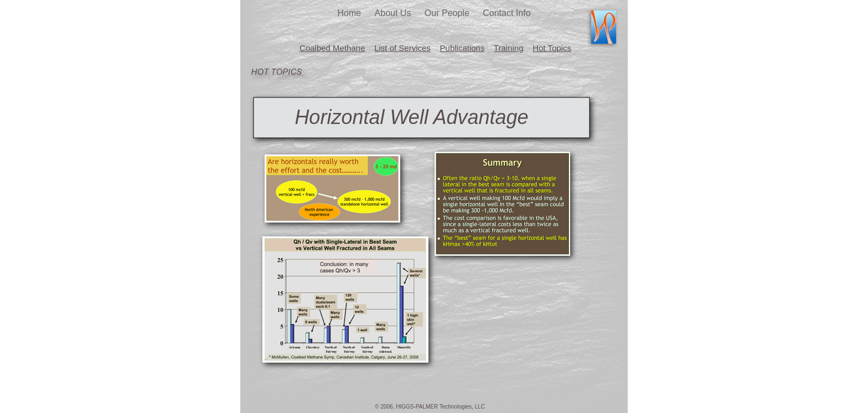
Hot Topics (552, 48)
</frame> (505, 203)
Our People (448, 13)
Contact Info (507, 13)
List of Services (402, 48)
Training (509, 48)
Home (350, 13)
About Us (394, 13)
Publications (463, 48)
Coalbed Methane (332, 48)
